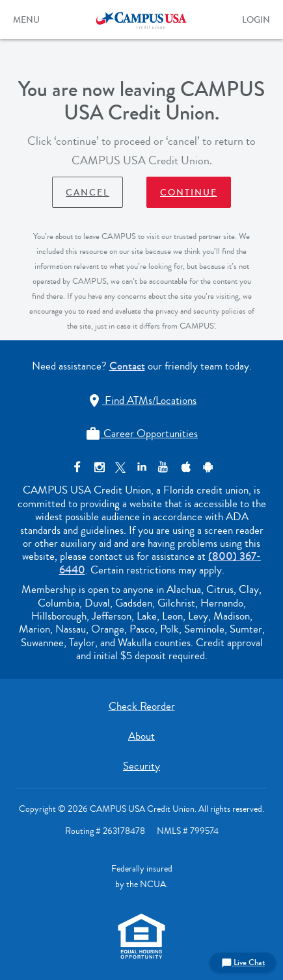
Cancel (88, 193)
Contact (127, 366)
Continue (189, 193)
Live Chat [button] (243, 962)
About (141, 736)
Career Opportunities (141, 433)
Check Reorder (142, 706)
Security (141, 766)
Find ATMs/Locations (141, 400)
